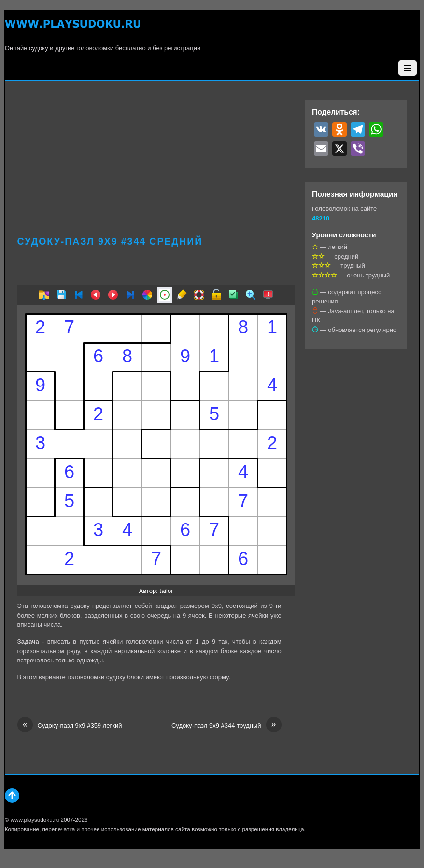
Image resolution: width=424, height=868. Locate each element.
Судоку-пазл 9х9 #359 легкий (70, 726)
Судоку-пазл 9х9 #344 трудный (226, 726)
